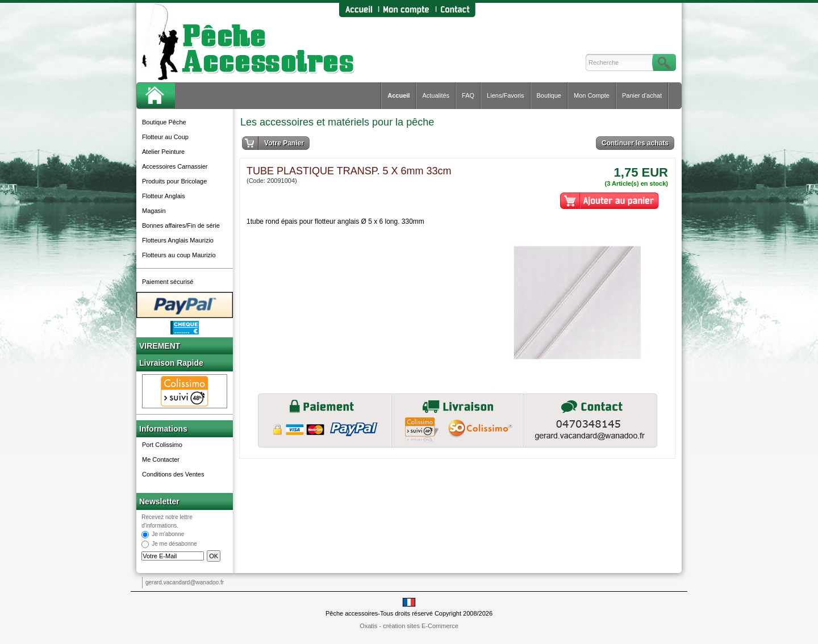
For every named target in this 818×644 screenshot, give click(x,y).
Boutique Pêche (164, 122)
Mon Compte (592, 95)
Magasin (154, 211)
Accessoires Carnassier (175, 166)
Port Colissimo (162, 445)
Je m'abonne (168, 535)
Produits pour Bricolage (174, 181)
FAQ (468, 95)
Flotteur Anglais (164, 196)
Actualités (436, 95)
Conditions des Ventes (173, 474)
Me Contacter (161, 459)
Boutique (549, 95)
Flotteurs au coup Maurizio (179, 255)
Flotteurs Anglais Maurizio (178, 240)
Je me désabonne (174, 544)
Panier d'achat (642, 95)
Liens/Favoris (505, 95)
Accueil (398, 95)
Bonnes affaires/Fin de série (181, 225)
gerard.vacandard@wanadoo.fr (185, 582)
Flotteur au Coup (165, 137)
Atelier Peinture (163, 152)
